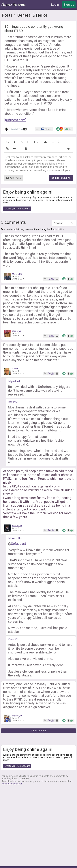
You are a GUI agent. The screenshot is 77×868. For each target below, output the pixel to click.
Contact (52, 863)
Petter (15, 356)
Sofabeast (17, 513)
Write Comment (38, 718)
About (18, 863)
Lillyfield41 (14, 369)
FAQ (62, 863)
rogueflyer (17, 703)
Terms (28, 863)
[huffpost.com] (15, 107)
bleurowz (17, 318)
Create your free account (17, 196)
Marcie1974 (18, 261)
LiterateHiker (16, 116)
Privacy (40, 863)
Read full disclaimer (12, 771)
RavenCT (13, 389)
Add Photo (13, 165)
